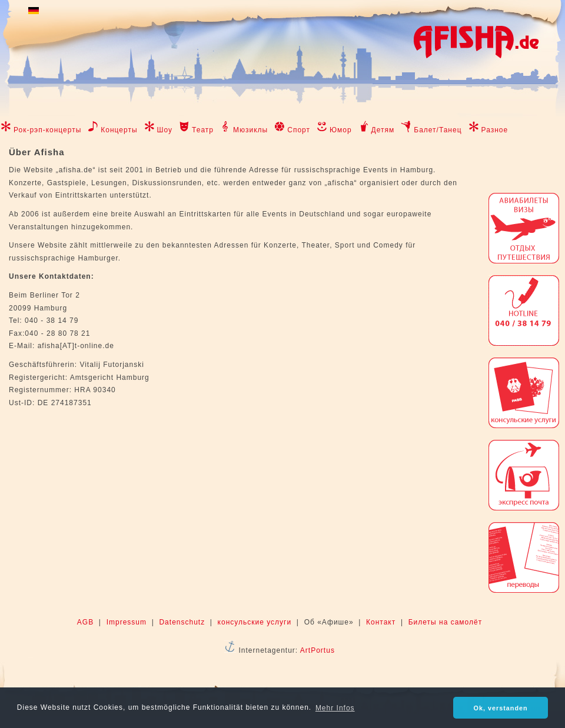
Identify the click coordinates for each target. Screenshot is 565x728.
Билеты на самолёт (445, 622)
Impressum (127, 622)
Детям (383, 130)
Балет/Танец (438, 130)
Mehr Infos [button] (335, 708)
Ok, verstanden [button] (501, 708)
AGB (85, 622)
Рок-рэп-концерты (47, 130)
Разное (495, 130)
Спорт (299, 130)
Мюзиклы (250, 130)
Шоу (165, 130)
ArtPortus (318, 650)
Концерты (119, 130)
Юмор (341, 130)
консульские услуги (255, 622)
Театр (203, 130)
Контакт (381, 622)
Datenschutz (182, 622)
